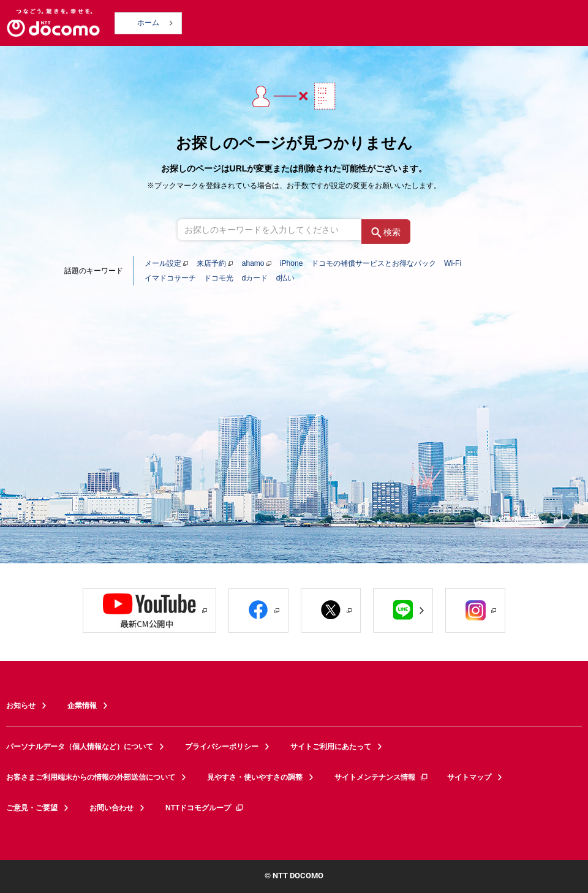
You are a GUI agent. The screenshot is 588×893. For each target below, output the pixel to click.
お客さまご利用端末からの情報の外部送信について (91, 777)
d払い (286, 278)
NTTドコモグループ (205, 808)
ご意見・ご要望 (32, 808)
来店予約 (211, 263)
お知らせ (21, 706)
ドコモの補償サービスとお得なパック (374, 263)
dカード (255, 278)
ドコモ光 (219, 278)
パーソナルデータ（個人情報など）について (80, 747)
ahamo (253, 263)
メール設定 (163, 263)
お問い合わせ (111, 808)
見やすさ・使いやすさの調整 (255, 777)
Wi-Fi (453, 263)
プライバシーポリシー (222, 747)
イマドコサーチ (170, 278)
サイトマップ (469, 777)
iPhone (291, 263)
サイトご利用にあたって (331, 747)
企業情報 (82, 706)
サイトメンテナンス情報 (382, 777)
